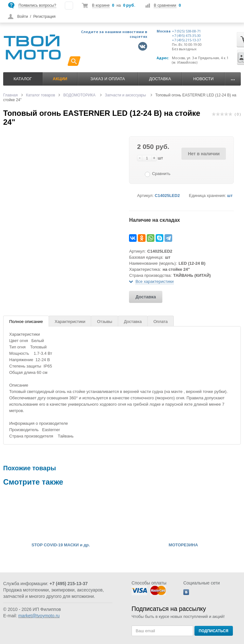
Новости (203, 79)
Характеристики (70, 322)
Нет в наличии (204, 154)
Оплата (161, 322)
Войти (23, 17)
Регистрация (44, 17)
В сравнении (165, 5)
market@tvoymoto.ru (39, 616)
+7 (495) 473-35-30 (186, 36)
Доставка (160, 79)
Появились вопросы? (37, 5)
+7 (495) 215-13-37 (186, 40)
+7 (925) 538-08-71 (186, 31)
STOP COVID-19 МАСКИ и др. (61, 545)
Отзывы (105, 322)
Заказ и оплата (108, 79)
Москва (164, 31)
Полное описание (26, 322)
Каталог (23, 79)
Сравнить (161, 174)
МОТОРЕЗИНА (183, 545)
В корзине (101, 5)
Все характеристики (154, 281)
